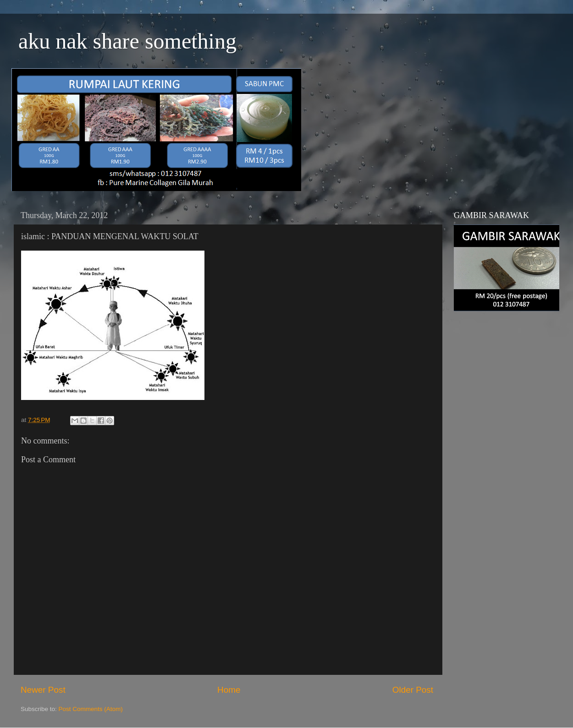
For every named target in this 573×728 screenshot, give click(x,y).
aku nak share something (127, 41)
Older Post (413, 690)
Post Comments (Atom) (91, 709)
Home (229, 690)
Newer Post (43, 690)
